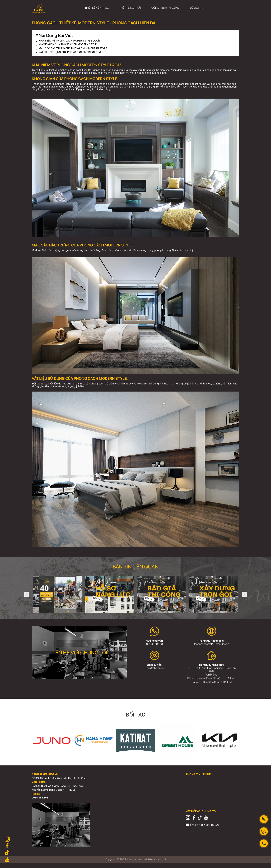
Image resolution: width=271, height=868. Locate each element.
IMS (164, 864)
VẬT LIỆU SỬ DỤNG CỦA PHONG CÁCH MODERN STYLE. (73, 53)
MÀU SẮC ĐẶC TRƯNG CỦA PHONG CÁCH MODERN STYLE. (76, 49)
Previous (27, 595)
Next (244, 595)
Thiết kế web (155, 864)
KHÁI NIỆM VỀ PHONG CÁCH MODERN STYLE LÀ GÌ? (71, 41)
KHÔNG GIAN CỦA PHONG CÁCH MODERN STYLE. (70, 45)
